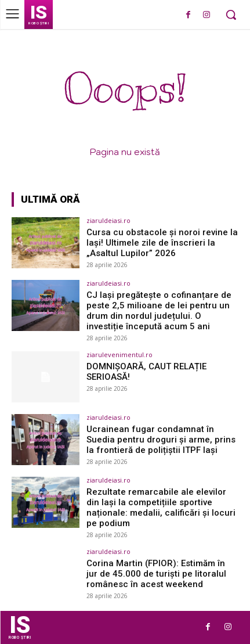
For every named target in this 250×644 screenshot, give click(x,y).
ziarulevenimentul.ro (119, 355)
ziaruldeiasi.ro (108, 220)
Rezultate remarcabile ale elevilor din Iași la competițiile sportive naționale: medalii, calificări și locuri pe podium (161, 508)
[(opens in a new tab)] (46, 243)
